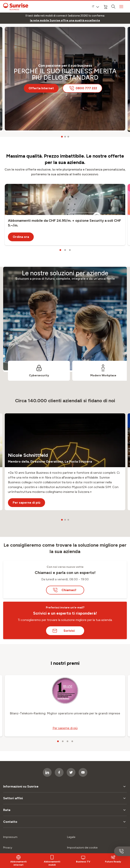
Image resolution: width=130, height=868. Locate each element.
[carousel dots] (62, 137)
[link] (65, 21)
